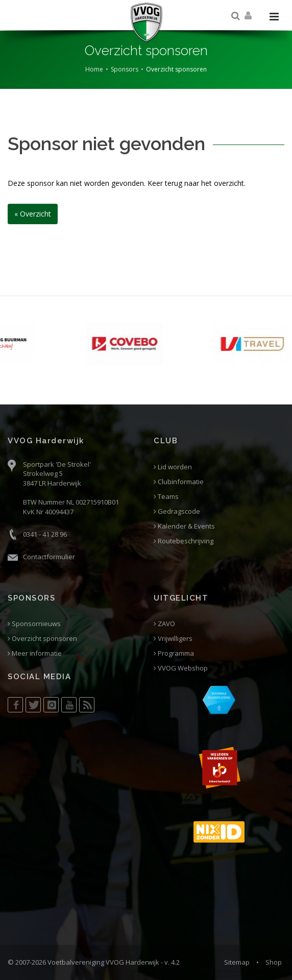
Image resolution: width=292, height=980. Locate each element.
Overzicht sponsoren (42, 639)
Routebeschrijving (184, 541)
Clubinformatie (179, 482)
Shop (274, 962)
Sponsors (125, 69)
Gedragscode (177, 511)
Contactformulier (49, 557)
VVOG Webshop (181, 668)
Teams (166, 497)
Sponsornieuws (34, 624)
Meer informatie (35, 653)
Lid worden (173, 467)
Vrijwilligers (173, 639)
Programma (174, 653)
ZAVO (164, 624)
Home (94, 69)
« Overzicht (33, 214)
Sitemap (237, 962)
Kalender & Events (184, 526)
